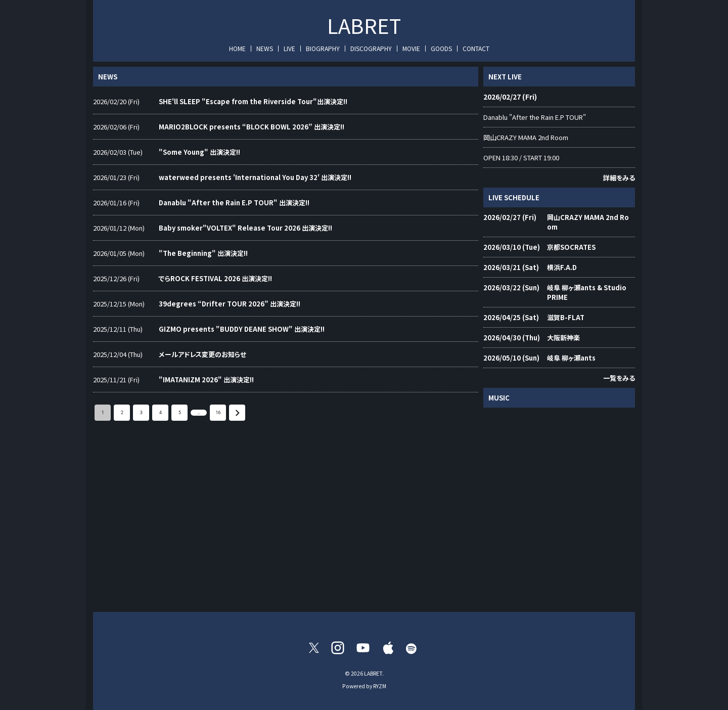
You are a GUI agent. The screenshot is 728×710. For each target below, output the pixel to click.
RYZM (380, 686)
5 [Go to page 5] (179, 413)
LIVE (289, 48)
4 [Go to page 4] (160, 413)
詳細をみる (619, 178)
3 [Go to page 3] (141, 413)
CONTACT (476, 48)
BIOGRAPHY (323, 48)
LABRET (364, 25)
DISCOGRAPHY (371, 48)
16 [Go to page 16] (218, 413)
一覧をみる (619, 378)
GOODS (441, 48)
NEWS (265, 48)
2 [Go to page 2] (122, 413)
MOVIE (411, 48)
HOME (237, 48)
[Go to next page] (237, 413)
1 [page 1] (103, 413)
